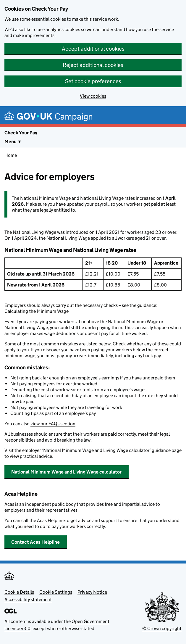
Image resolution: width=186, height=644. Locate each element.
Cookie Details (19, 592)
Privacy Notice (92, 592)
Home (11, 155)
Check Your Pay (21, 133)
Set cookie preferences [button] (93, 81)
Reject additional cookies (93, 65)
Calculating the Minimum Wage (37, 311)
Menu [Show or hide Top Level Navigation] (10, 142)
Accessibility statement (28, 599)
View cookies (93, 96)
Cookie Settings (56, 592)
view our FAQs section (53, 424)
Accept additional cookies (93, 49)
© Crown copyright (162, 628)
